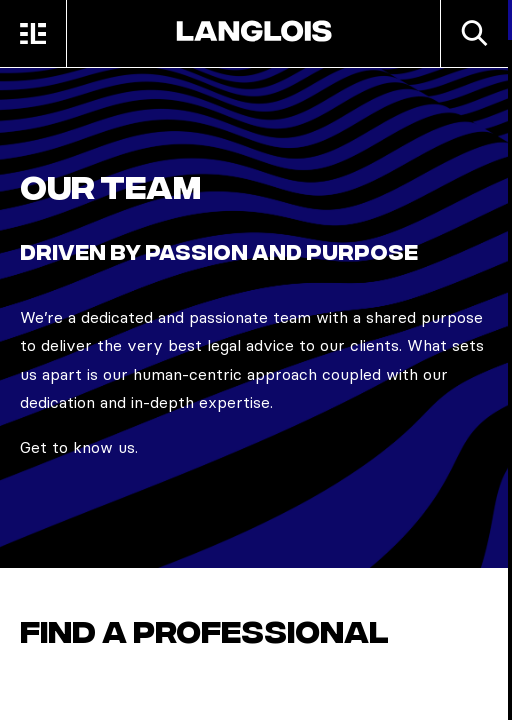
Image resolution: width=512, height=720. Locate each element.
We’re (44, 317)
